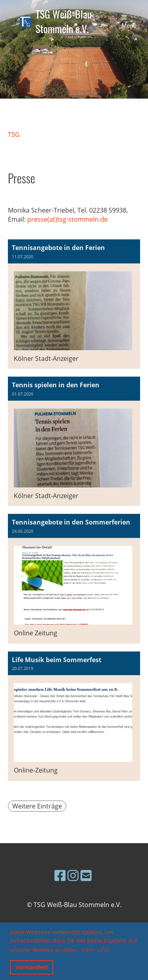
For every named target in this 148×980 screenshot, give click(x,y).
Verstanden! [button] (32, 967)
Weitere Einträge (37, 806)
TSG (14, 134)
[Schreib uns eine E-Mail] (86, 875)
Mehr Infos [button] (95, 950)
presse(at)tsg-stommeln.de (67, 219)
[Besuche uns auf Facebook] (60, 875)
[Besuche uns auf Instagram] (73, 875)
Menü (129, 22)
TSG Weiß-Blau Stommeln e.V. (64, 22)
